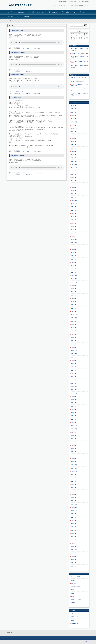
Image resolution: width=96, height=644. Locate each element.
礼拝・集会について (54, 12)
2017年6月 (74, 406)
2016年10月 (74, 432)
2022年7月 (74, 253)
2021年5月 (74, 298)
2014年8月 (74, 517)
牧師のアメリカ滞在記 (77, 600)
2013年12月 (74, 543)
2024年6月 (74, 181)
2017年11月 (74, 390)
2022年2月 (74, 269)
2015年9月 (74, 475)
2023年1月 (74, 233)
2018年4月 (74, 373)
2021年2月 (74, 308)
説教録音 (26, 17)
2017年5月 (74, 409)
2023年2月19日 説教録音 (18, 53)
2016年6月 (74, 445)
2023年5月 (74, 220)
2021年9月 (74, 285)
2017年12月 (74, 387)
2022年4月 (74, 262)
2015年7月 (74, 481)
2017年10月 (74, 393)
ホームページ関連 (75, 577)
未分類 (17, 47)
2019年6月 (74, 334)
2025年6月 (74, 142)
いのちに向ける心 (75, 53)
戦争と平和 (74, 78)
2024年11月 (74, 164)
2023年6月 (74, 217)
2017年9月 (74, 396)
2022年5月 (74, 259)
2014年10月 (74, 511)
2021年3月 (74, 305)
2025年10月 (74, 129)
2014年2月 (74, 537)
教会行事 (73, 593)
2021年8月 (74, 289)
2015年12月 (74, 465)
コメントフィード (75, 620)
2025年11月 (74, 125)
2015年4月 (74, 491)
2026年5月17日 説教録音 (78, 49)
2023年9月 (74, 207)
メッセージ (18, 17)
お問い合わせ (83, 12)
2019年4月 (74, 338)
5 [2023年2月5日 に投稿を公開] (71, 36)
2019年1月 (74, 347)
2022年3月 (74, 266)
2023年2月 (74, 230)
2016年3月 (74, 455)
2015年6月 (74, 484)
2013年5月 (74, 566)
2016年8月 (74, 439)
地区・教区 (74, 583)
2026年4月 (74, 109)
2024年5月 (74, 184)
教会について (22, 12)
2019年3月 (74, 341)
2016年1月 (74, 462)
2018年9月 (74, 357)
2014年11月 (74, 507)
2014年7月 (74, 520)
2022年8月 (74, 249)
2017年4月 (74, 413)
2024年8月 (74, 174)
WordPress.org (75, 623)
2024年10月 (74, 168)
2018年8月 (74, 360)
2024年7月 (74, 178)
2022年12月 (74, 236)
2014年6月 (74, 524)
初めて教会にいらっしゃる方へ (37, 12)
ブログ (11, 26)
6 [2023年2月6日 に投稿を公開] (74, 36)
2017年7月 (74, 403)
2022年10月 (74, 243)
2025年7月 (74, 138)
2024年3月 (74, 191)
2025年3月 (74, 151)
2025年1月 (74, 158)
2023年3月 (74, 227)
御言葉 (73, 590)
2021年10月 (74, 282)
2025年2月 (74, 155)
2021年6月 (74, 295)
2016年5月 (74, 449)
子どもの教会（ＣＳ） (77, 587)
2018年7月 (74, 364)
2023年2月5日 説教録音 (18, 156)
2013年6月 (74, 563)
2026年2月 (74, 116)
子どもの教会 (65, 12)
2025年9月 (74, 132)
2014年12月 (74, 504)
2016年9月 (74, 436)
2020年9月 (74, 325)
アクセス (10, 17)
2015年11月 (74, 468)
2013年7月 (74, 560)
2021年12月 (74, 275)
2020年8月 (74, 328)
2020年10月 (74, 321)
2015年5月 (74, 488)
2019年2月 (74, 344)
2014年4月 (74, 530)
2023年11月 (74, 200)
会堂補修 (73, 580)
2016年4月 (74, 452)
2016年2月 (74, 458)
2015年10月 (74, 471)
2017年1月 (74, 422)
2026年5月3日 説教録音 (77, 61)
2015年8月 (74, 478)
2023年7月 (74, 213)
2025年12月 (74, 122)
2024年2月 (74, 194)
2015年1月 (74, 501)
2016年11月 (74, 429)
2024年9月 (74, 171)
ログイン (73, 614)
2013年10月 (74, 550)
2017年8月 (74, 400)
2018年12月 (74, 351)
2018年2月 (74, 380)
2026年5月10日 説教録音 (78, 57)
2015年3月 (74, 494)
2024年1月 (74, 197)
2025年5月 (74, 145)
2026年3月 (74, 112)
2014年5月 (74, 527)
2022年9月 (74, 246)
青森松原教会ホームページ (20, 5)
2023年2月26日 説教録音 (18, 30)
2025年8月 (74, 135)
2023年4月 (74, 223)
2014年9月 (74, 514)
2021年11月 (74, 279)
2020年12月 (74, 315)
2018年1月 (74, 383)
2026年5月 (74, 106)
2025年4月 (74, 148)
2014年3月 (74, 534)
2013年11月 (74, 547)
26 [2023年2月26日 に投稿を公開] (71, 40)
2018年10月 (74, 354)
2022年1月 (74, 272)
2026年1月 (74, 119)
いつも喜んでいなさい (17, 97)
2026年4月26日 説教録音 (78, 66)
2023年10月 (74, 204)
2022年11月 (74, 240)
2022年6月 (74, 256)
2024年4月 (74, 187)
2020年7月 (74, 331)
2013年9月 (74, 553)
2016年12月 (74, 426)
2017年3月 (74, 416)
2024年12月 (74, 161)
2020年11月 (74, 318)
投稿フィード (74, 617)
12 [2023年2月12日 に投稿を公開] (71, 37)
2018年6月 (74, 367)
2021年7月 (74, 292)
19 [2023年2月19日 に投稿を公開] (71, 39)
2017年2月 (74, 419)
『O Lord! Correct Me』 (77, 84)
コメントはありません (27, 49)
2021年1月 (74, 311)
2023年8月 (74, 210)
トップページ (12, 12)
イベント (74, 12)
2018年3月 (74, 377)
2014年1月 (74, 540)
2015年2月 (74, 498)
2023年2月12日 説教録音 (18, 75)
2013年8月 (74, 556)
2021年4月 (74, 302)
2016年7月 (74, 442)
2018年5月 (74, 370)
